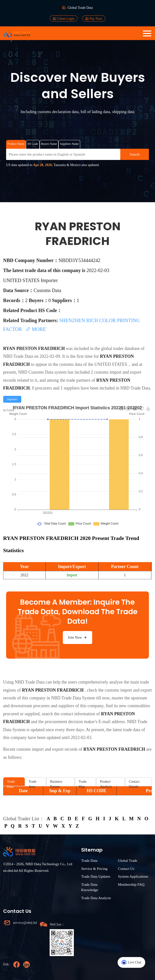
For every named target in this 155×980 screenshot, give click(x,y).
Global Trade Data (80, 8)
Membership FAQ (131, 885)
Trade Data (11, 783)
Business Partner (56, 783)
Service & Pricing (94, 869)
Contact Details (134, 783)
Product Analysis (106, 783)
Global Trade (127, 861)
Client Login (64, 19)
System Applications (133, 876)
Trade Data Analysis (96, 898)
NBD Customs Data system (42, 372)
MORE (36, 329)
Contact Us (126, 869)
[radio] (12, 399)
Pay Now (94, 19)
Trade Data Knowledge (90, 887)
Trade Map (83, 783)
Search (135, 154)
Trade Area (33, 783)
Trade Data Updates (96, 876)
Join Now (77, 637)
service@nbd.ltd (25, 923)
